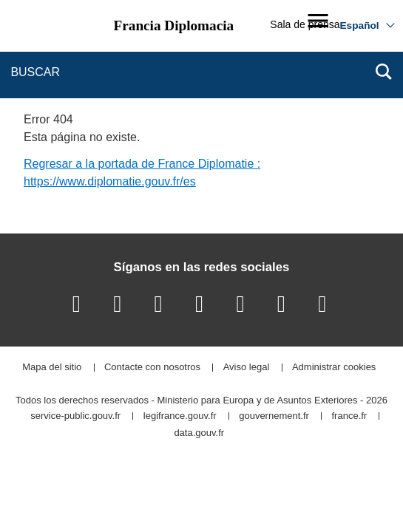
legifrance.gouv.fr (180, 416)
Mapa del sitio (52, 368)
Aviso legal (247, 368)
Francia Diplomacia (174, 25)
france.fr (350, 416)
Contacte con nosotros (152, 368)
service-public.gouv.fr (75, 416)
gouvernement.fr (274, 416)
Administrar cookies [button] (334, 368)
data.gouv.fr (199, 433)
